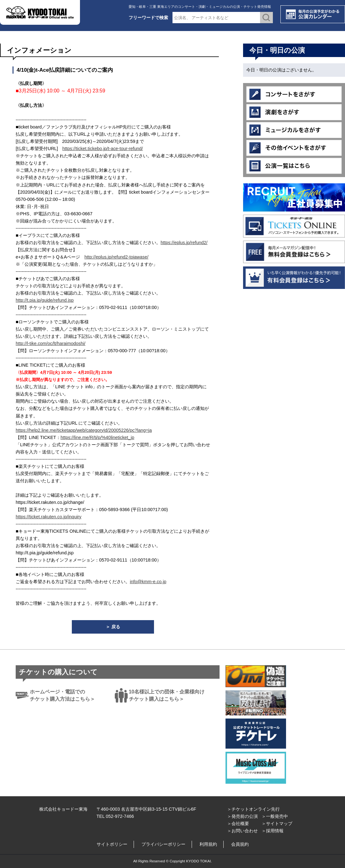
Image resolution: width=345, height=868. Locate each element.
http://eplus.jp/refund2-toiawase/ (116, 257)
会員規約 (240, 844)
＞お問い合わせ (242, 831)
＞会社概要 (238, 824)
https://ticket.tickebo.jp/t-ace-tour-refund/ (103, 149)
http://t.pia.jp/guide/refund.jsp (45, 300)
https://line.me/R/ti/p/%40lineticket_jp (97, 437)
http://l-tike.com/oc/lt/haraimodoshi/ (50, 343)
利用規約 (208, 844)
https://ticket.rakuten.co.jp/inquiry (49, 517)
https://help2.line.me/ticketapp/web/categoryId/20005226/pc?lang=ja (84, 430)
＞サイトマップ (277, 824)
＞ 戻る (113, 627)
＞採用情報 (273, 831)
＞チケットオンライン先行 (253, 809)
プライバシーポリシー (163, 844)
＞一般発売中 (275, 816)
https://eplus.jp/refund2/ (184, 243)
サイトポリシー (112, 844)
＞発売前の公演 (242, 816)
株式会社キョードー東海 (63, 809)
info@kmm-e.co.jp (148, 582)
